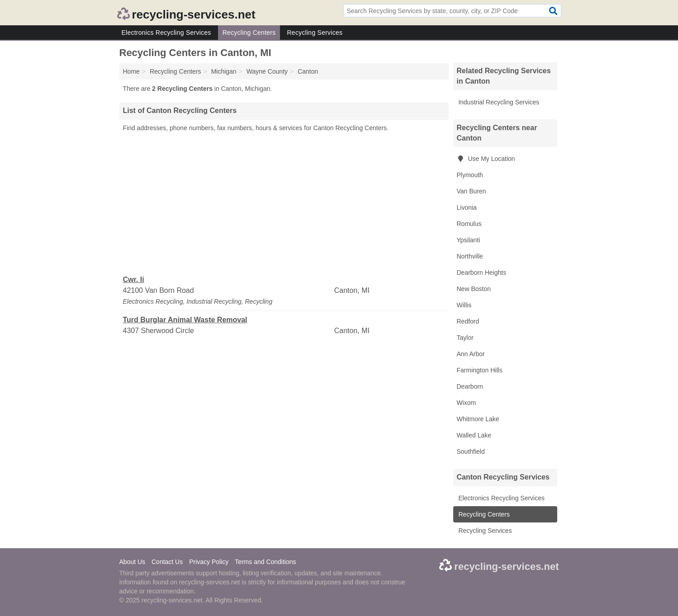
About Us (133, 562)
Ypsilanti (469, 240)
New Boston (474, 289)
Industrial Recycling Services (498, 102)
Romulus (469, 224)
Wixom (467, 403)
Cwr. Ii (134, 280)
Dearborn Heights (482, 273)
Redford (468, 321)
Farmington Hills (480, 370)
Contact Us (167, 562)
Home (131, 71)
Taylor (465, 338)
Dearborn (470, 386)
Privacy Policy (209, 562)
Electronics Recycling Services (166, 33)
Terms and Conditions (265, 562)
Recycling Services (315, 33)
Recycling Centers (249, 33)
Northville (470, 256)
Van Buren (472, 191)
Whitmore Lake (478, 419)
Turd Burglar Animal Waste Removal (185, 320)
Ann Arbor (471, 354)
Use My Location (486, 159)
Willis (464, 305)
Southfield (471, 451)
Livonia (467, 207)
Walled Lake (474, 435)
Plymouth (470, 175)
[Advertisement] (284, 204)
